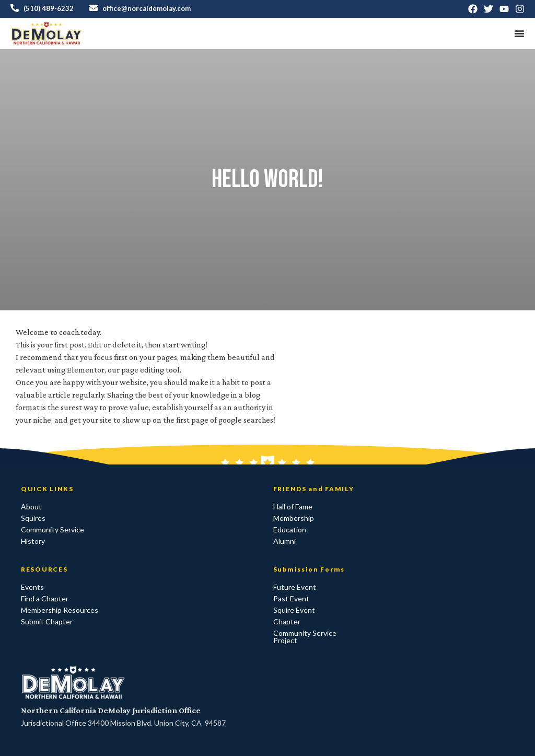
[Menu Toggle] (519, 33)
